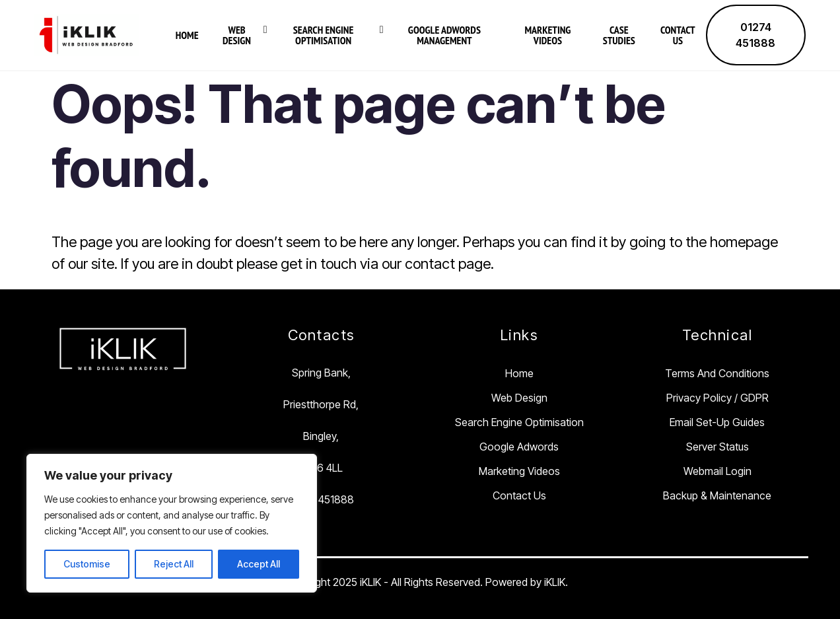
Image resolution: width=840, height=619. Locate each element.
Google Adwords (519, 447)
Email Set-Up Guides (717, 422)
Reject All (174, 564)
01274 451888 (755, 35)
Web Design (237, 35)
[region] (172, 523)
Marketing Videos (547, 35)
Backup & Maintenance (717, 495)
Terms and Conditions (717, 373)
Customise (87, 564)
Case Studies (619, 35)
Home (187, 35)
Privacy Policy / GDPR (717, 398)
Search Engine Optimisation (324, 35)
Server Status (717, 447)
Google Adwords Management (444, 35)
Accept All (259, 564)
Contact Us (678, 35)
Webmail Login (717, 471)
